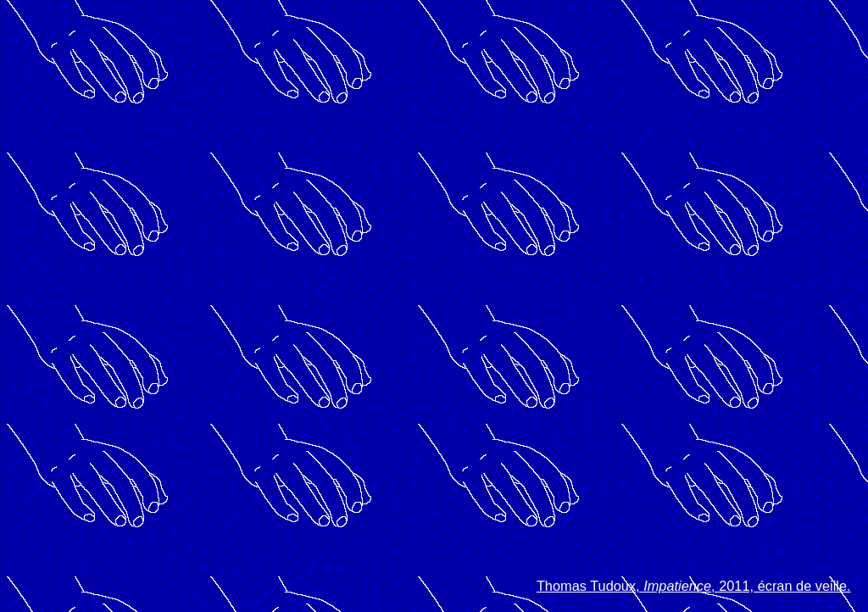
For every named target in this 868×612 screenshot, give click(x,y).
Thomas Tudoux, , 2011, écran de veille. (694, 586)
